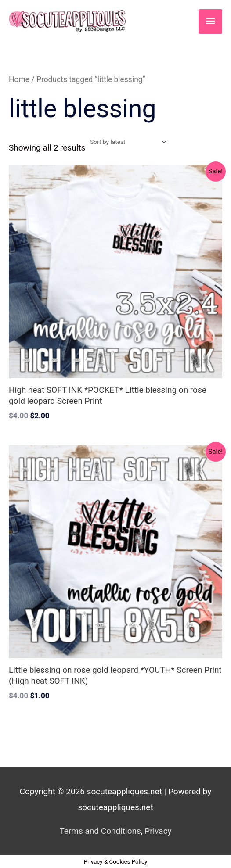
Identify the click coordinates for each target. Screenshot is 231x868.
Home (19, 79)
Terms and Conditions (100, 831)
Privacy (158, 831)
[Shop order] (126, 142)
